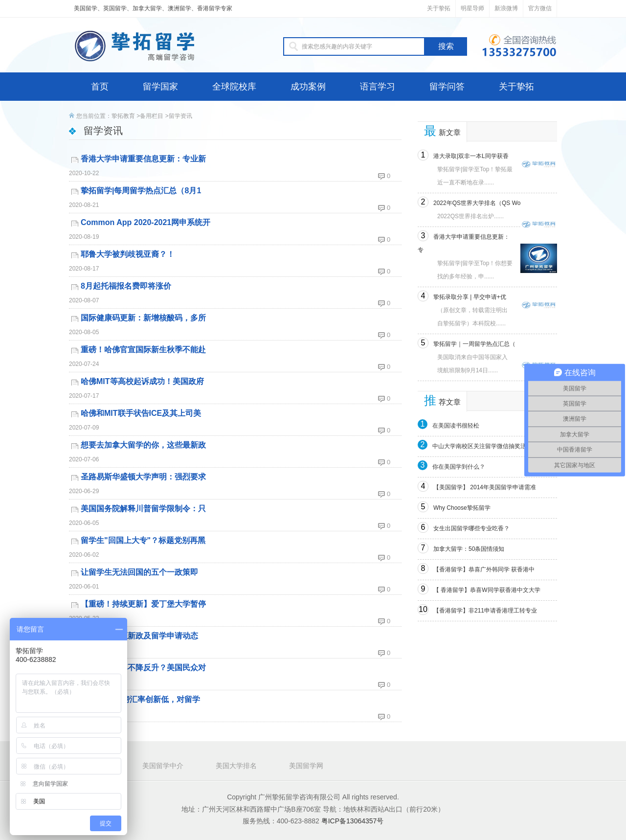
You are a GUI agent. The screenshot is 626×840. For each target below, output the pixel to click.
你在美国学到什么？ (459, 467)
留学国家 (160, 87)
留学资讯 (180, 116)
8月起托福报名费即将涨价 (126, 286)
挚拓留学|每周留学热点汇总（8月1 (141, 191)
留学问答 (447, 87)
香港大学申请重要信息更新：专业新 (143, 159)
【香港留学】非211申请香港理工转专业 (485, 611)
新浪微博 (506, 8)
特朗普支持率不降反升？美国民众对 (143, 668)
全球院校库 (234, 87)
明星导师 (472, 8)
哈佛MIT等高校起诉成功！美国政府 (142, 381)
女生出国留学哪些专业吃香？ (471, 528)
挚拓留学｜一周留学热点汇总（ (474, 344)
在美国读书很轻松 (456, 426)
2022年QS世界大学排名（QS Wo (477, 203)
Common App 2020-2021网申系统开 (145, 222)
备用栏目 (152, 116)
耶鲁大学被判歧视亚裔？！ (128, 254)
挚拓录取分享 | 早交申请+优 (470, 297)
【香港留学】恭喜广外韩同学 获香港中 (484, 569)
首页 (100, 87)
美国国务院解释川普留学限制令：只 (143, 509)
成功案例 (308, 87)
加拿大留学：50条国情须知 (469, 549)
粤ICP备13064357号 (353, 821)
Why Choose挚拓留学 (462, 508)
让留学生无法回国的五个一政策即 (139, 572)
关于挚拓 (439, 8)
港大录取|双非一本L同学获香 (471, 156)
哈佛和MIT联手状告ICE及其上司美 (141, 413)
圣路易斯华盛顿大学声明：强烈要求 (143, 477)
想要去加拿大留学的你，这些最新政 (143, 445)
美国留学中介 (163, 766)
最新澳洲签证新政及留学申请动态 (139, 636)
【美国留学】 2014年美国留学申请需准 (485, 487)
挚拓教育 (123, 116)
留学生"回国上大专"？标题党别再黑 (143, 540)
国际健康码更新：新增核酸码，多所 (143, 318)
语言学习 (378, 87)
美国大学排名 (236, 766)
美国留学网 (306, 766)
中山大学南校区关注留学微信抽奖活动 (482, 446)
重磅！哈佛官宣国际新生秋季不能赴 (143, 350)
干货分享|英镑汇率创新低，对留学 (140, 699)
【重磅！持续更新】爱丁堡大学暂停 (143, 604)
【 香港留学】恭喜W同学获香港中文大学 (487, 590)
